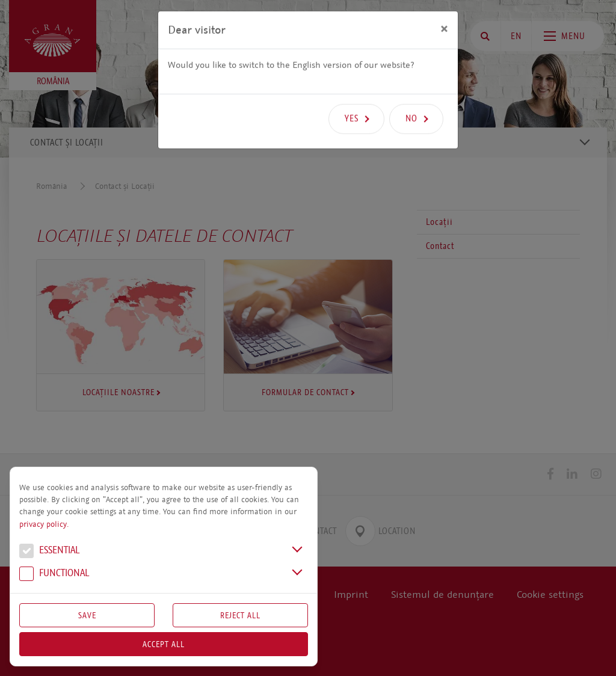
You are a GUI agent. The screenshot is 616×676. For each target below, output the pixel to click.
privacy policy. (44, 524)
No (411, 100)
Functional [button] (54, 574)
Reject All (240, 615)
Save (87, 615)
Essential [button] (49, 552)
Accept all (164, 644)
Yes (352, 100)
